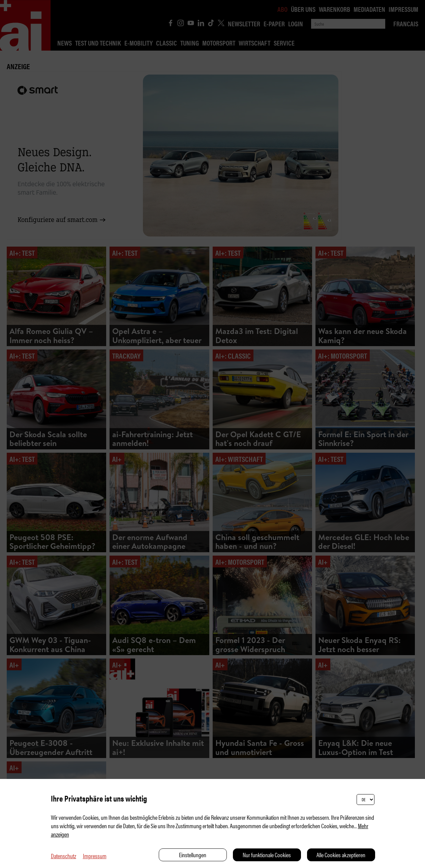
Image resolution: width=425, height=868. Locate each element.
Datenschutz (64, 856)
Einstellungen (193, 855)
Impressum (95, 856)
